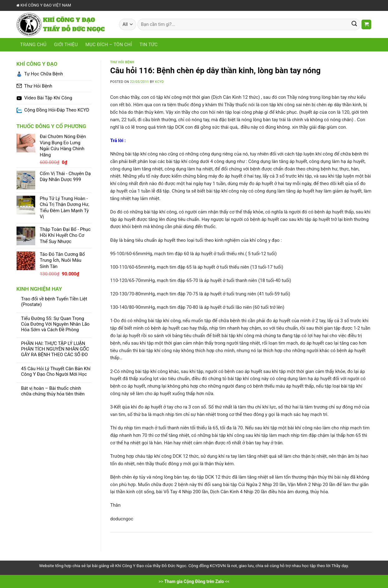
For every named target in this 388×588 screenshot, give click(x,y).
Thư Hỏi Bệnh (122, 62)
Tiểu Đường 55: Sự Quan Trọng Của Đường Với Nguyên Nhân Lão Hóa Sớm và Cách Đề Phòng (55, 324)
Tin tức (149, 45)
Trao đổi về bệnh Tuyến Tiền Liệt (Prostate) (54, 302)
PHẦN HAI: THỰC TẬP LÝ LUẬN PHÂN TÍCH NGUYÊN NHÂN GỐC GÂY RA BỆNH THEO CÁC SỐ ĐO (55, 349)
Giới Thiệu (66, 45)
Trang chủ (34, 45)
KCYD (160, 82)
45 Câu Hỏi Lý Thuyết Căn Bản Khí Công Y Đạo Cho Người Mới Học (56, 372)
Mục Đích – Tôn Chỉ (109, 45)
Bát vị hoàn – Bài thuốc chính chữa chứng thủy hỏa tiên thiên (53, 391)
